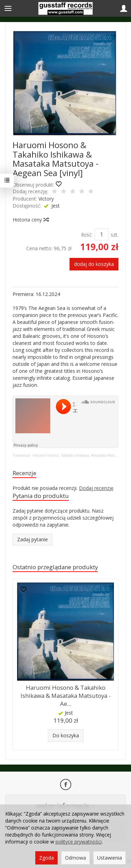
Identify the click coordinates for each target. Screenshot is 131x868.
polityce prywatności (79, 842)
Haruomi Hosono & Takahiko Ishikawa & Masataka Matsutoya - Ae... (66, 695)
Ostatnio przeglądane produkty (55, 567)
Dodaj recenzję (96, 488)
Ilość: (87, 235)
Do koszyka (66, 735)
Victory (46, 199)
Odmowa (75, 858)
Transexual (21, 455)
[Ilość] (102, 234)
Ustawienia (110, 858)
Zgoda (46, 858)
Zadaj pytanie (32, 539)
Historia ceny (30, 220)
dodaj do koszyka (94, 264)
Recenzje (24, 473)
